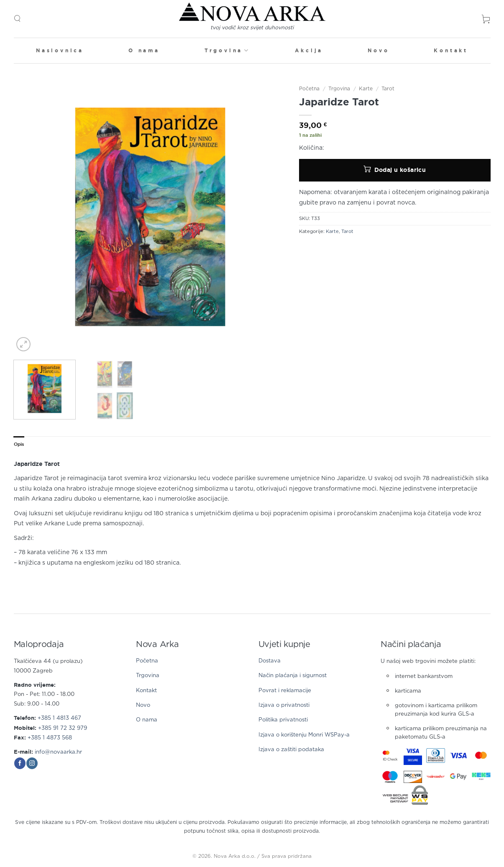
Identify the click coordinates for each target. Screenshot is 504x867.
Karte (366, 89)
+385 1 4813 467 (59, 718)
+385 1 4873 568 (50, 738)
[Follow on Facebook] (20, 763)
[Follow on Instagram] (32, 763)
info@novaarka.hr (58, 752)
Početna (309, 89)
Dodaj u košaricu (400, 170)
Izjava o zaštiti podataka (291, 750)
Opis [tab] (19, 444)
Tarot (388, 89)
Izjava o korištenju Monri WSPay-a (304, 735)
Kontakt (451, 50)
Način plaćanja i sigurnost (293, 676)
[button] (17, 19)
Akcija (309, 50)
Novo (378, 50)
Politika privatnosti (283, 720)
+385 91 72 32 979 (63, 728)
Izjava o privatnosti (284, 705)
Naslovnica (60, 50)
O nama (144, 50)
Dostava (270, 661)
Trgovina (227, 50)
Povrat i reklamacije (285, 691)
